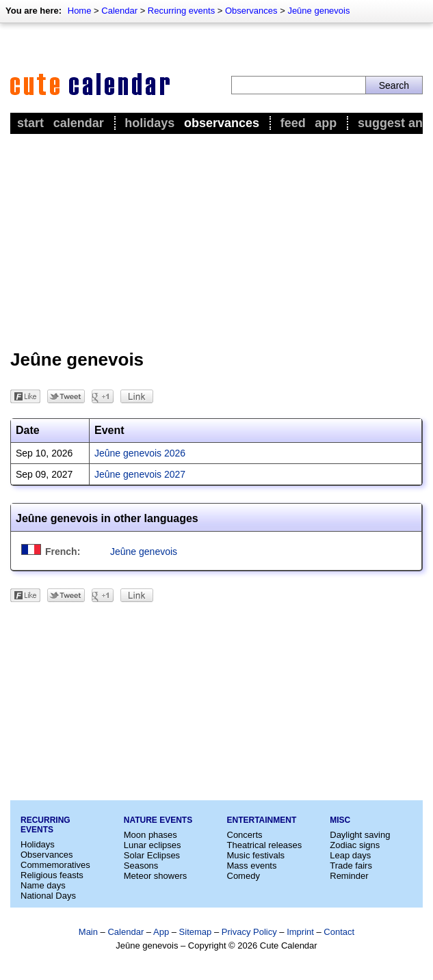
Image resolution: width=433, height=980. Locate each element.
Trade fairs (351, 866)
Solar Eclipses (152, 855)
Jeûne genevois (318, 11)
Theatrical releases (265, 845)
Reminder (349, 876)
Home (80, 11)
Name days (43, 885)
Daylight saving (360, 835)
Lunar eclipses (153, 845)
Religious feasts (52, 875)
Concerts (245, 835)
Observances (251, 11)
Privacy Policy (249, 932)
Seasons (141, 866)
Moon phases (150, 835)
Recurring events (181, 11)
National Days (48, 896)
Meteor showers (155, 876)
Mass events (252, 866)
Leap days (350, 855)
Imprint (300, 932)
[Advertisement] (216, 240)
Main (88, 932)
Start (30, 123)
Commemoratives (55, 865)
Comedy (244, 876)
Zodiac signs (355, 845)
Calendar (119, 11)
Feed (293, 123)
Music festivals (256, 855)
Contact (339, 932)
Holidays (149, 123)
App (326, 123)
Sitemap (196, 932)
